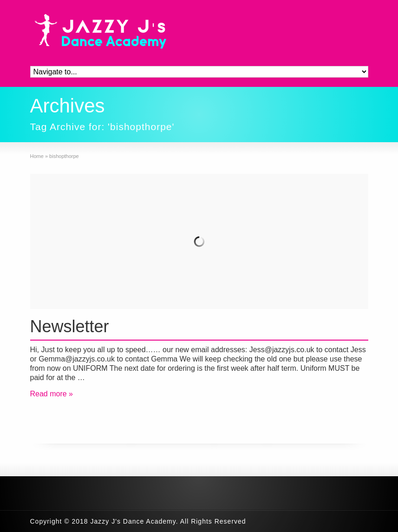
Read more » (52, 394)
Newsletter (70, 326)
